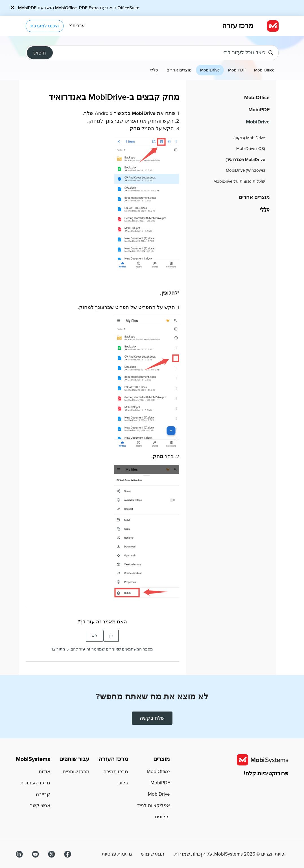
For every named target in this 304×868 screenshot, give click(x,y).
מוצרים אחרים (179, 70)
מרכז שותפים (76, 772)
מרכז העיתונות (35, 783)
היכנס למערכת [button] (45, 26)
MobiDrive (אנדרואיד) (245, 160)
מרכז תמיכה (116, 772)
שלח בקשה (152, 718)
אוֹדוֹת (44, 772)
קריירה (43, 794)
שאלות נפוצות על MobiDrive (239, 181)
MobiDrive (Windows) (245, 170)
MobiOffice (264, 70)
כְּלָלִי (154, 70)
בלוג (124, 783)
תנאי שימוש (153, 854)
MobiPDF (237, 70)
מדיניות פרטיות (117, 854)
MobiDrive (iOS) (251, 149)
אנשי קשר (40, 805)
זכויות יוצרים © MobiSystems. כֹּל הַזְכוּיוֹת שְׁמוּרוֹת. (230, 854)
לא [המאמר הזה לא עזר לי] (95, 636)
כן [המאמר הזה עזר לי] (111, 636)
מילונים (162, 817)
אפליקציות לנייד (154, 805)
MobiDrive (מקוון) (249, 138)
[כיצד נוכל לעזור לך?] (152, 53)
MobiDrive (210, 70)
